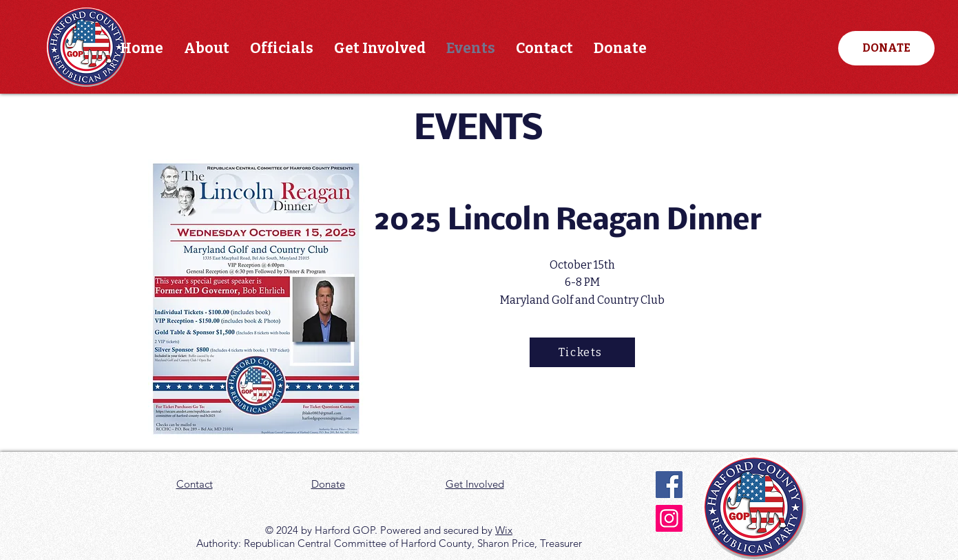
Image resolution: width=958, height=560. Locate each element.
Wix (504, 530)
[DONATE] (886, 48)
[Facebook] (669, 485)
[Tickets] (582, 352)
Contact (195, 484)
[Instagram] (669, 518)
